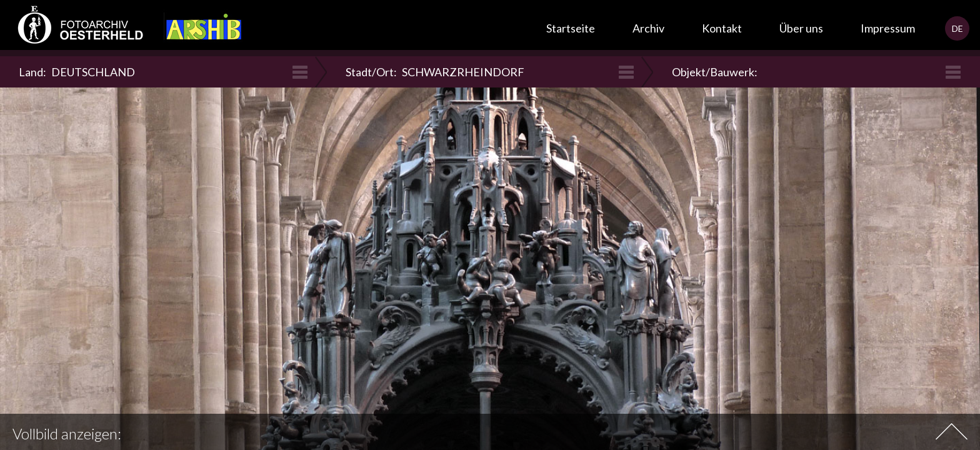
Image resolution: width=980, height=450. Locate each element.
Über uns (801, 28)
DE (957, 28)
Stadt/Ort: (435, 72)
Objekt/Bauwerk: (716, 72)
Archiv (648, 28)
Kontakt (722, 28)
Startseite (571, 28)
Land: (77, 72)
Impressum (888, 28)
